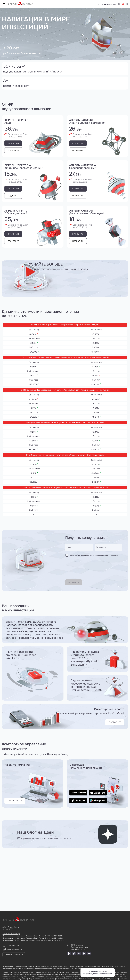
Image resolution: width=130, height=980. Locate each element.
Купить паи (16, 143)
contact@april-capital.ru (15, 949)
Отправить (76, 584)
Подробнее (16, 150)
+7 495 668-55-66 (119, 4)
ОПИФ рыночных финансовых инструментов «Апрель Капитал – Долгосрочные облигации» (65, 506)
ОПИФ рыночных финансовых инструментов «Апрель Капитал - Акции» (65, 324)
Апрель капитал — (33, 121)
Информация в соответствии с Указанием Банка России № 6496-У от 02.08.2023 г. (33, 938)
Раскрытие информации (11, 934)
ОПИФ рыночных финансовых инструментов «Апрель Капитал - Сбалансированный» (65, 433)
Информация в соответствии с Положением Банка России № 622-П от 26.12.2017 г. (33, 940)
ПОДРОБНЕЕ (112, 724)
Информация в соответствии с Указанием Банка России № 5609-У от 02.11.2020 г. (33, 936)
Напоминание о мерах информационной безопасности (98, 972)
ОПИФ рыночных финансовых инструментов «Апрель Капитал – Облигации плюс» (65, 470)
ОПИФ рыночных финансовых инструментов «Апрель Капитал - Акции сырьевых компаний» (65, 360)
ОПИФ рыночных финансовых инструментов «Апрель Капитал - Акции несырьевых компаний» (65, 397)
